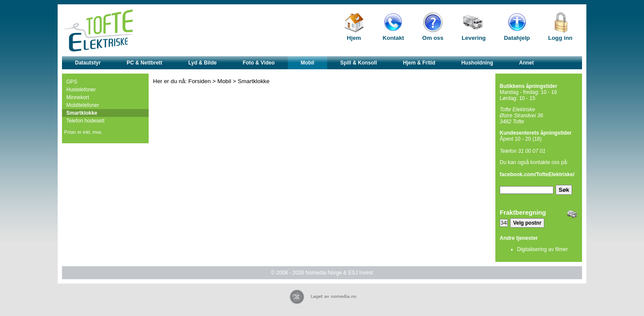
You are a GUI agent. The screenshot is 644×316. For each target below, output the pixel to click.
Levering (474, 38)
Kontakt (394, 38)
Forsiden (200, 81)
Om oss (433, 38)
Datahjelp (517, 38)
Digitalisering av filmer (542, 249)
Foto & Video (259, 63)
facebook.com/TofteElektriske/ (537, 174)
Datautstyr (88, 63)
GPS (72, 82)
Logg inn (560, 38)
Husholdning (477, 63)
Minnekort (78, 97)
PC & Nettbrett (144, 63)
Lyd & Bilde (202, 63)
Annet (527, 63)
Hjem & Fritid (419, 63)
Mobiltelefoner (83, 105)
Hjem (354, 38)
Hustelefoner (81, 90)
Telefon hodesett (85, 121)
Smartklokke (82, 113)
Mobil (307, 63)
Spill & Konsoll (359, 63)
